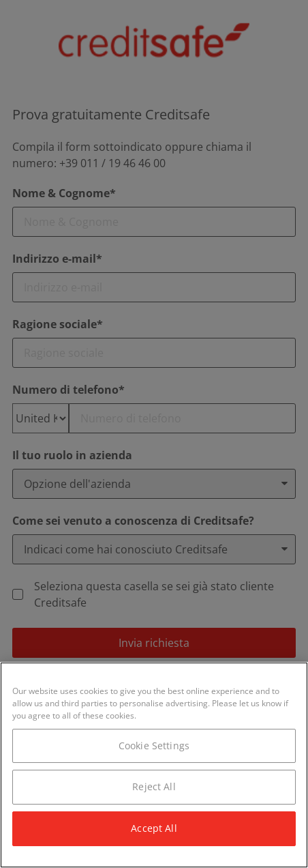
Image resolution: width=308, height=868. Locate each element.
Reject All (154, 786)
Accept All (154, 828)
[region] (154, 765)
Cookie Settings (154, 746)
